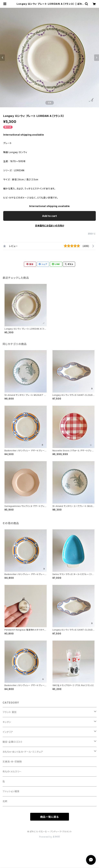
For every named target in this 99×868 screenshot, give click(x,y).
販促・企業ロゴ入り (13, 742)
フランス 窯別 (10, 712)
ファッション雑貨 (11, 791)
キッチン (7, 722)
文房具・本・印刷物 (12, 762)
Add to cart (49, 216)
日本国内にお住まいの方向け (50, 226)
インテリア (8, 732)
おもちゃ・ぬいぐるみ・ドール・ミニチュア (23, 752)
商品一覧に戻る (50, 817)
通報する (92, 234)
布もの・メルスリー (12, 771)
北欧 (5, 801)
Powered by (50, 837)
